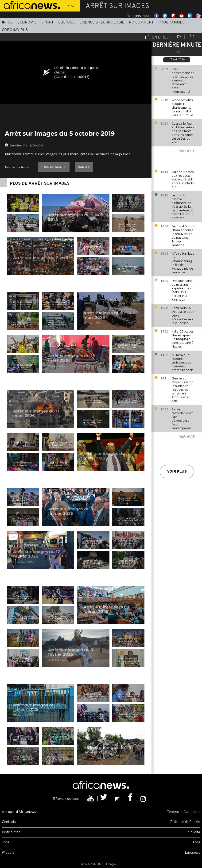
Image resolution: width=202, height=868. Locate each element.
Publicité (193, 832)
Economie (27, 23)
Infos (7, 23)
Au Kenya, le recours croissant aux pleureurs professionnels (183, 362)
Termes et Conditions (184, 812)
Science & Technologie (102, 23)
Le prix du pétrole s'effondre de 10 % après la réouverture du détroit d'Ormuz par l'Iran (183, 206)
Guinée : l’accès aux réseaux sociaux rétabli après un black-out (183, 179)
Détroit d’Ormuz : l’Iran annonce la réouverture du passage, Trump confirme (183, 236)
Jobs (6, 843)
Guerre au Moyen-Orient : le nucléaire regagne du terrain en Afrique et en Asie (182, 390)
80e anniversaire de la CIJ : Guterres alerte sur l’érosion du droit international (183, 80)
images (84, 167)
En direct (158, 37)
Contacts (9, 822)
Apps (196, 843)
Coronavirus (15, 30)
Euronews (192, 853)
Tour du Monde (54, 167)
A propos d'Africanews (19, 812)
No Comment (141, 23)
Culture (66, 23)
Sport (47, 23)
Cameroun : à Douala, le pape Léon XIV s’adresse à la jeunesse (183, 315)
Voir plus (177, 472)
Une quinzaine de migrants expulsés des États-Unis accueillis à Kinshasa (182, 290)
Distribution (11, 832)
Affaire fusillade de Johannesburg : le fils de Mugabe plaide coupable (183, 263)
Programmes (171, 23)
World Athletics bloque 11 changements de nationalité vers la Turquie (182, 107)
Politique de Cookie (185, 822)
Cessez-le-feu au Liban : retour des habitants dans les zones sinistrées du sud (183, 133)
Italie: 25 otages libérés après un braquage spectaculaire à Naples (183, 339)
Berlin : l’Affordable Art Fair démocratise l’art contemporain (182, 419)
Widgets (8, 853)
